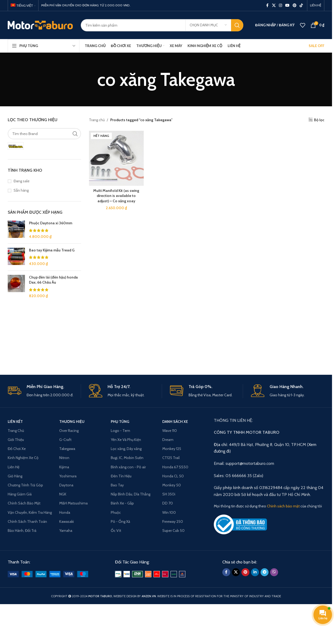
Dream (168, 440)
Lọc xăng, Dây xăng (126, 449)
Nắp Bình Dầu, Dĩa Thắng (131, 494)
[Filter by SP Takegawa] (16, 146)
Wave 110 (170, 431)
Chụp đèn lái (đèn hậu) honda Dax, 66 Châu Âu (53, 280)
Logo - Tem (120, 431)
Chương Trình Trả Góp (25, 485)
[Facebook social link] (267, 5)
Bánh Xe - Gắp (122, 503)
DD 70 (168, 503)
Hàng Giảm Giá (20, 494)
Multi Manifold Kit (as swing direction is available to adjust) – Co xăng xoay (116, 196)
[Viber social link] (274, 572)
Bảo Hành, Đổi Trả (22, 531)
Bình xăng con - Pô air (128, 467)
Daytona (66, 485)
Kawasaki (67, 521)
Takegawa (67, 449)
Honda (65, 512)
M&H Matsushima (73, 503)
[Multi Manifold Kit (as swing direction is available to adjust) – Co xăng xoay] (116, 158)
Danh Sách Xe (175, 422)
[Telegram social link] (265, 572)
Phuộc (116, 512)
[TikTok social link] (301, 5)
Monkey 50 (172, 485)
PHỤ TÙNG (120, 422)
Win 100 (169, 512)
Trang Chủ (16, 431)
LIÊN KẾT (15, 422)
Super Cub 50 (173, 531)
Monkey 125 (172, 449)
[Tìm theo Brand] (44, 134)
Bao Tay (117, 485)
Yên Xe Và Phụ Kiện (126, 440)
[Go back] (91, 79)
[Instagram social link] (280, 5)
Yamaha (66, 531)
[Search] (162, 25)
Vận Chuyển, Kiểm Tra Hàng (30, 512)
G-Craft (65, 440)
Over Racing (69, 431)
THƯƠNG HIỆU (72, 422)
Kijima (64, 467)
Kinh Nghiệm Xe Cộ (23, 458)
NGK (63, 494)
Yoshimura (68, 476)
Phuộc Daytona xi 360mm (51, 223)
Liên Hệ (14, 467)
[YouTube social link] (287, 5)
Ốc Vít (116, 531)
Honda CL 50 (173, 476)
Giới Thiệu (16, 440)
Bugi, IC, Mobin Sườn (127, 458)
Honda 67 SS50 (175, 467)
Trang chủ (97, 120)
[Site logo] (40, 25)
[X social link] (274, 5)
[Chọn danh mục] (208, 25)
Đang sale (22, 181)
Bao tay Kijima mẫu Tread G (52, 250)
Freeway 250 (173, 521)
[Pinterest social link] (295, 5)
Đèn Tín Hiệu (121, 476)
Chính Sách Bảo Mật (24, 503)
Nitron (64, 458)
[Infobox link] (44, 391)
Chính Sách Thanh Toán (27, 521)
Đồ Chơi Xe (17, 449)
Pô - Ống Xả (120, 521)
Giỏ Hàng (15, 476)
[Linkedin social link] (255, 572)
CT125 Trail (171, 458)
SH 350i (169, 494)
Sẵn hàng (21, 190)
